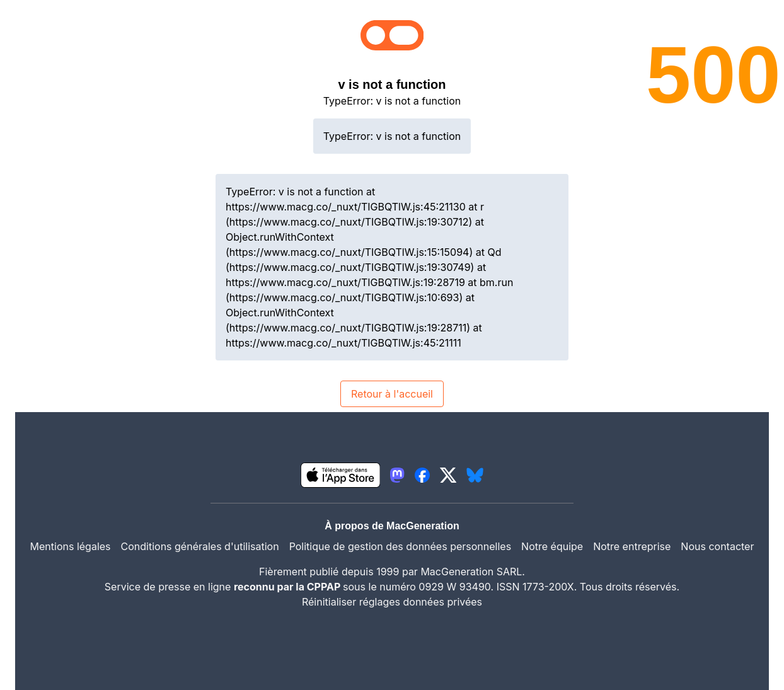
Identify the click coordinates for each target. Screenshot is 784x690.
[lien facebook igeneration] (422, 475)
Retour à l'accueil (392, 394)
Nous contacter (717, 546)
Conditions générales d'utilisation (200, 546)
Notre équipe (552, 546)
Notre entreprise (632, 546)
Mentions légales (71, 546)
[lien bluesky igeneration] (475, 475)
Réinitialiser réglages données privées (392, 602)
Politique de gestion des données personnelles (400, 546)
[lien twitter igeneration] (448, 475)
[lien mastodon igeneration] (397, 475)
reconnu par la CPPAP (288, 587)
